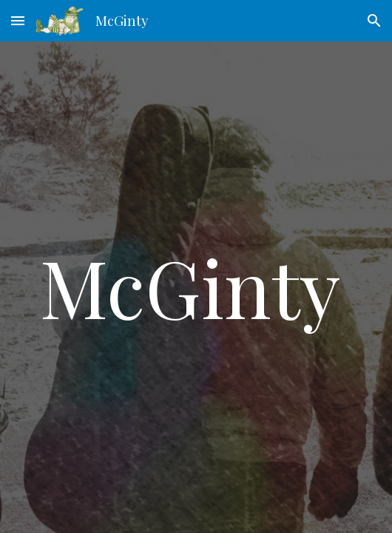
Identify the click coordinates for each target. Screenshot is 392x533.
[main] (196, 287)
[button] (18, 20)
